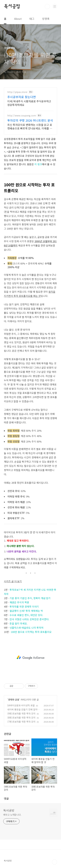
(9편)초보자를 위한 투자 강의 (21, 713)
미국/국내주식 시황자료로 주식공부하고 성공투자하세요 (29, 103)
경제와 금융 (14, 700)
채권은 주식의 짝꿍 (19, 602)
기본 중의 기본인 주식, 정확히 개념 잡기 (30, 598)
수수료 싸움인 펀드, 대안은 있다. (26, 615)
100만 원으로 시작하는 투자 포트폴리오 (31, 632)
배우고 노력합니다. (12, 815)
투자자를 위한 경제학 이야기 (24, 607)
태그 (32, 19)
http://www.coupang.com (22, 116)
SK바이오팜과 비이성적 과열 (21, 705)
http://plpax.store (17, 92)
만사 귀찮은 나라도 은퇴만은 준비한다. (29, 619)
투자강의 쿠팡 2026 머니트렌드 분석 (30, 120)
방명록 (46, 19)
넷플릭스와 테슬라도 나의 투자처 (27, 628)
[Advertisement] (30, 658)
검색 (47, 6)
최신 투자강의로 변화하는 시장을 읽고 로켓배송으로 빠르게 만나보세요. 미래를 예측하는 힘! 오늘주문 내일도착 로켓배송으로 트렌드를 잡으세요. (30, 126)
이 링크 (38, 164)
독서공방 (12, 6)
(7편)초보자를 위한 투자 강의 (21, 722)
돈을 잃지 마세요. (19, 623)
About (18, 19)
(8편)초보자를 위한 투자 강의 (21, 718)
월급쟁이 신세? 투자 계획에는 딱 (26, 611)
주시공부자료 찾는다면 (22, 97)
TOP (54, 862)
